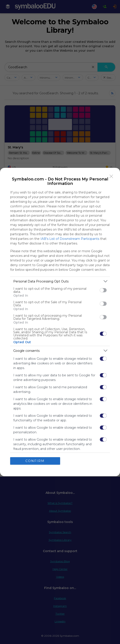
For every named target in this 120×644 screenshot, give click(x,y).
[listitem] (60, 281)
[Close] (111, 176)
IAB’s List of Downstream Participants (70, 239)
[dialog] (60, 322)
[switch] (103, 290)
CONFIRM (35, 461)
